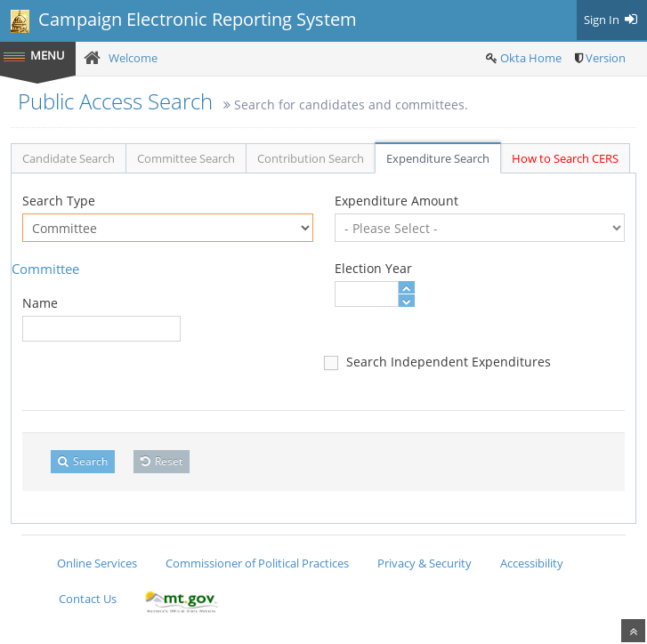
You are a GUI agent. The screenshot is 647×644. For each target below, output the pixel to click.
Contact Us (88, 599)
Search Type (59, 201)
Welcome (133, 58)
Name (40, 303)
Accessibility (532, 563)
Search (83, 461)
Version (606, 58)
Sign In (612, 20)
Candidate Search (69, 158)
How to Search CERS (565, 158)
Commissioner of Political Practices (257, 563)
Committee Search (186, 158)
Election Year (373, 268)
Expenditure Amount (396, 201)
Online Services (97, 563)
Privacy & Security (425, 563)
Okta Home (531, 58)
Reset (162, 461)
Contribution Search (311, 158)
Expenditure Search (438, 158)
